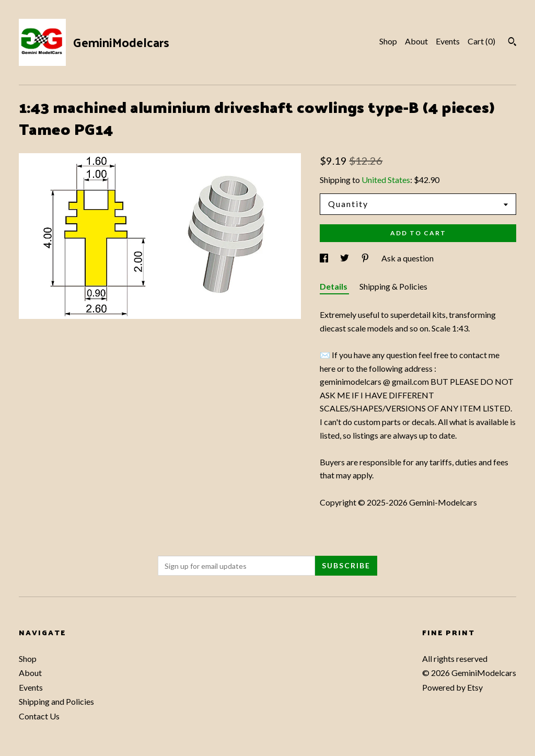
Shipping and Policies (56, 701)
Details (334, 286)
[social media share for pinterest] (366, 258)
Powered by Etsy (452, 687)
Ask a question (408, 258)
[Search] (512, 43)
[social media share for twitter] (345, 258)
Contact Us (39, 716)
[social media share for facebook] (325, 258)
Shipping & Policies (393, 286)
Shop (388, 41)
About (416, 41)
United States (386, 180)
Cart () (481, 41)
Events (448, 41)
